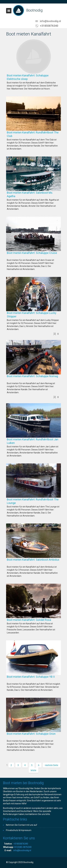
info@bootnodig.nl (50, 21)
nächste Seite (52, 765)
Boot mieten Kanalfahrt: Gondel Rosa (34, 620)
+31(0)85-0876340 (22, 847)
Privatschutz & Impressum (19, 830)
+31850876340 (49, 26)
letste (33, 770)
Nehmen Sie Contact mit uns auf (22, 825)
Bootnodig (34, 10)
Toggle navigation (9, 11)
